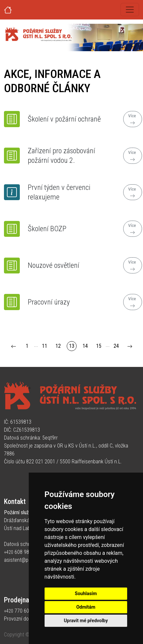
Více (133, 119)
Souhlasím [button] (86, 593)
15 (99, 346)
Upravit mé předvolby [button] (86, 621)
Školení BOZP (47, 229)
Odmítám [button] (86, 607)
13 (72, 346)
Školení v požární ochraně (64, 119)
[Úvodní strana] (16, 10)
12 (58, 346)
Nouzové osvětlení (54, 265)
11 (45, 346)
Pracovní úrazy (49, 302)
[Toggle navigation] (130, 10)
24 (116, 346)
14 (85, 346)
